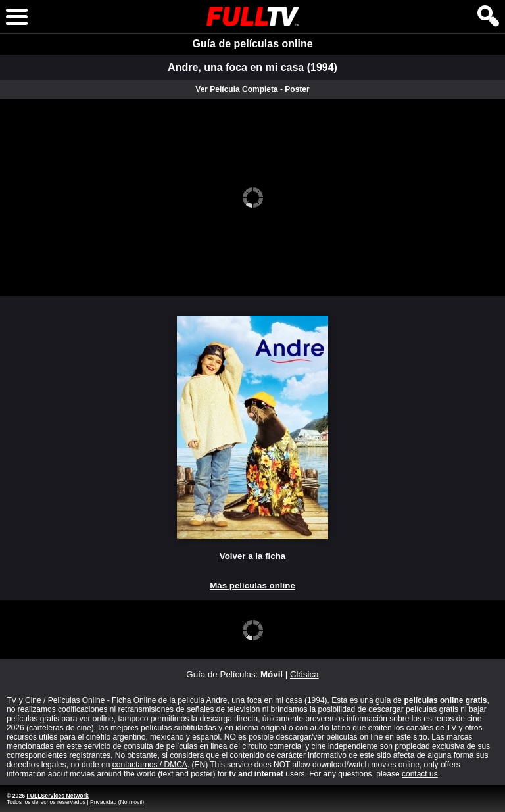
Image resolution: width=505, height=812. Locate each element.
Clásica (304, 674)
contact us (420, 774)
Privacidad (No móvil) (117, 802)
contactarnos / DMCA (150, 765)
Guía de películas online (252, 44)
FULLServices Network (57, 796)
